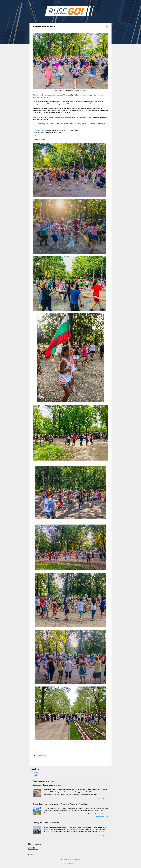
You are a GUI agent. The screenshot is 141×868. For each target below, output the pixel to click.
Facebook (36, 773)
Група (35, 774)
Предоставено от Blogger (70, 860)
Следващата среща (39, 130)
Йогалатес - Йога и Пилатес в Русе (47, 785)
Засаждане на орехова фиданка (46, 823)
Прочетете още (102, 798)
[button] (107, 27)
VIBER (35, 776)
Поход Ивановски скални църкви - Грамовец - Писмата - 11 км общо (60, 804)
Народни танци (42, 756)
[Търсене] (110, 5)
